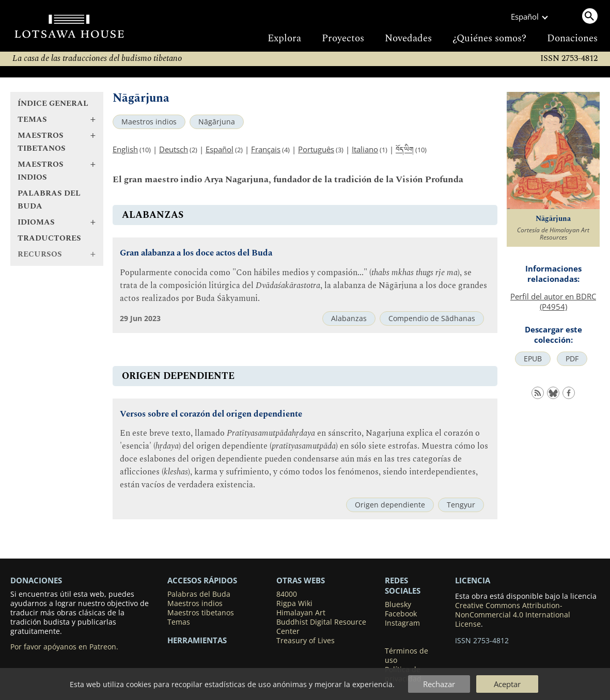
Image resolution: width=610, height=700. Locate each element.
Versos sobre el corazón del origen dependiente (211, 414)
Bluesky (398, 604)
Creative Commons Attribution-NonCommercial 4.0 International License (513, 615)
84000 (287, 594)
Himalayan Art (301, 613)
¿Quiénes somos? (489, 38)
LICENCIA (473, 580)
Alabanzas (349, 319)
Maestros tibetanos (201, 613)
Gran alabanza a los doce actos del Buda (196, 253)
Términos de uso (406, 656)
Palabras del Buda (49, 200)
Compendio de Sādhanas (432, 319)
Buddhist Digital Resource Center (321, 627)
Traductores (49, 238)
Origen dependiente (390, 505)
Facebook (401, 614)
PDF (572, 359)
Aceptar (507, 684)
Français (266, 149)
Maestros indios (149, 122)
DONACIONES (36, 580)
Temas (179, 622)
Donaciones (572, 38)
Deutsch (174, 149)
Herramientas (197, 640)
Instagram (402, 623)
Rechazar (439, 684)
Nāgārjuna (217, 122)
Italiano (365, 149)
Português (316, 149)
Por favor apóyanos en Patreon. (64, 647)
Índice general (53, 104)
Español (220, 149)
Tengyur (461, 505)
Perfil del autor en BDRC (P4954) (553, 301)
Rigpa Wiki (294, 603)
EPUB (533, 359)
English (125, 149)
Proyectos (343, 38)
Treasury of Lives (306, 641)
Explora (284, 38)
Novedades (408, 38)
